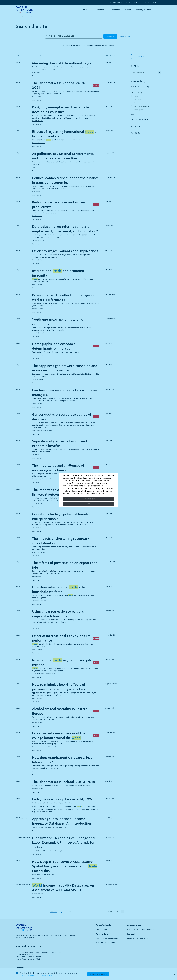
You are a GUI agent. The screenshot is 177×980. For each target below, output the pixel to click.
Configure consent (88, 499)
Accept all (89, 504)
